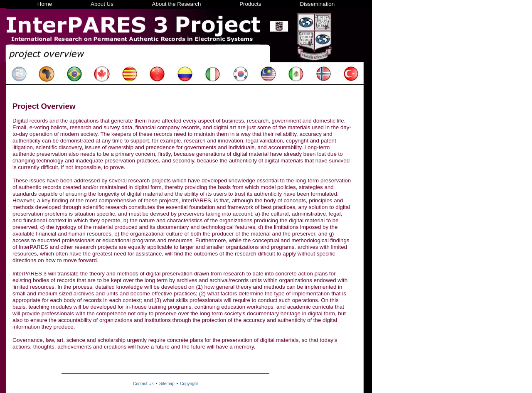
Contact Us (143, 384)
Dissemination (317, 4)
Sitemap (167, 384)
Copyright (189, 384)
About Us (102, 4)
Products (250, 4)
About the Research (177, 4)
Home (45, 4)
